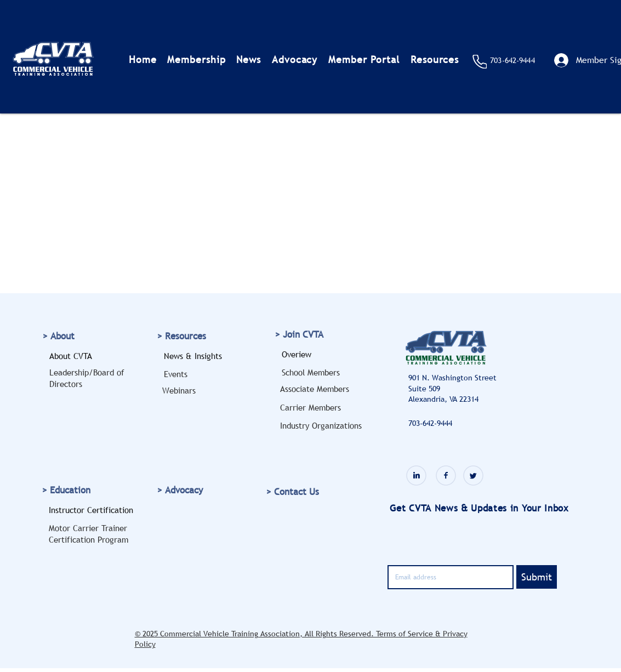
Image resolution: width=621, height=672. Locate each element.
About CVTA (71, 356)
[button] (196, 59)
